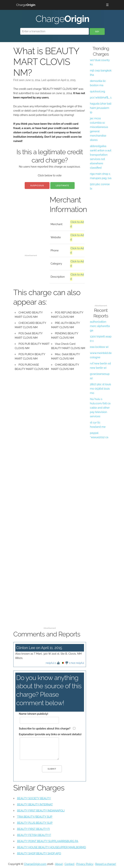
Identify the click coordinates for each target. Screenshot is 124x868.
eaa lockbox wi (99, 347)
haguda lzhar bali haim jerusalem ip (101, 108)
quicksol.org (98, 91)
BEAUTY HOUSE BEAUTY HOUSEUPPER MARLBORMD (52, 847)
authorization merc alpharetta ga (100, 326)
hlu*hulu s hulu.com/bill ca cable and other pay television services (100, 408)
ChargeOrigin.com (35, 864)
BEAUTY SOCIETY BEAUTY (34, 798)
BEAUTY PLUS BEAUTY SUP (35, 823)
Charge (26, 5)
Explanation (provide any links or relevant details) (50, 734)
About (59, 864)
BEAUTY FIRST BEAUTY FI (33, 829)
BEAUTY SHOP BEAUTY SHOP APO (39, 853)
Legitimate (62, 186)
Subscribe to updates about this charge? (45, 729)
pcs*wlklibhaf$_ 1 (101, 98)
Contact (69, 864)
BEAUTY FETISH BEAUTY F (34, 835)
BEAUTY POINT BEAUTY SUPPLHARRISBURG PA (48, 841)
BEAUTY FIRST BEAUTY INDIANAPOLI (41, 811)
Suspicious (37, 186)
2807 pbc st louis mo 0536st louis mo (100, 389)
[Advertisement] (31, 239)
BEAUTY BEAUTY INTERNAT (35, 804)
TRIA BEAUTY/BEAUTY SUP (35, 817)
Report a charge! (106, 864)
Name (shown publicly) (34, 714)
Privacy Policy (85, 864)
